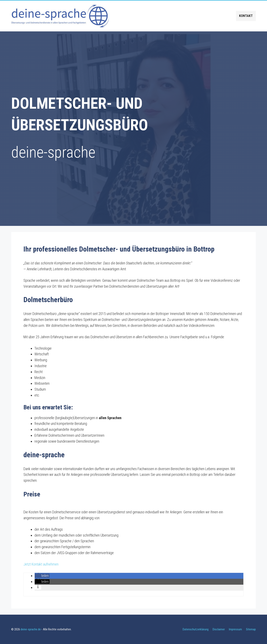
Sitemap (251, 629)
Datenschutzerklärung (196, 629)
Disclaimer (219, 629)
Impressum (235, 629)
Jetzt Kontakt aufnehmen (41, 564)
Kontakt (246, 16)
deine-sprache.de (31, 629)
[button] (42, 576)
